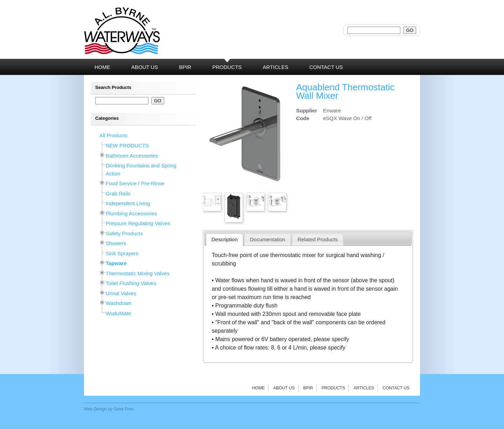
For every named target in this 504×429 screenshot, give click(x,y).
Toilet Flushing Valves (131, 283)
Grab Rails (118, 193)
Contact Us (396, 388)
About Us (284, 388)
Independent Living (128, 203)
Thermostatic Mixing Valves (138, 273)
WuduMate (118, 313)
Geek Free (124, 409)
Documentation (268, 239)
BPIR (308, 388)
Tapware (116, 263)
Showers (116, 243)
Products (333, 388)
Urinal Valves (121, 293)
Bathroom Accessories (132, 156)
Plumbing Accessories (131, 213)
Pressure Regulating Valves (138, 223)
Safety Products (124, 233)
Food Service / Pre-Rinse (135, 183)
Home (258, 388)
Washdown (119, 303)
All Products (113, 135)
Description (225, 239)
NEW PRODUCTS (127, 146)
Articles (364, 388)
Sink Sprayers (122, 253)
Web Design (95, 409)
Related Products (318, 239)
